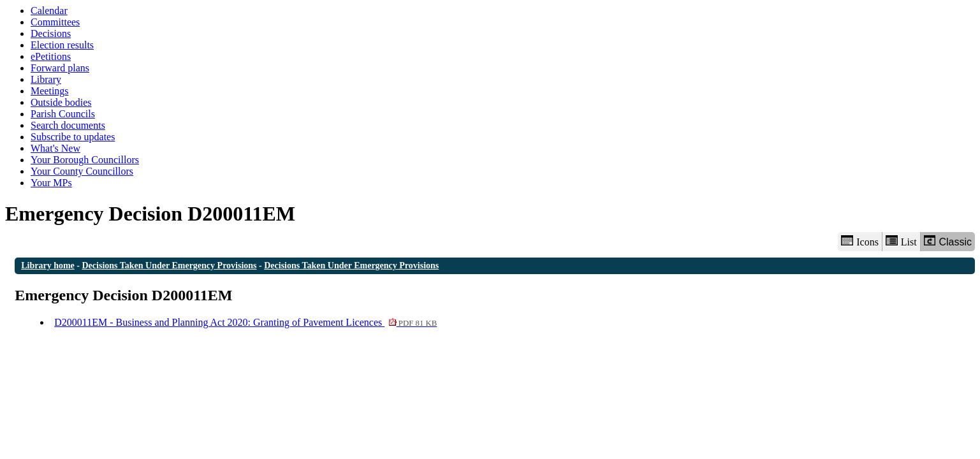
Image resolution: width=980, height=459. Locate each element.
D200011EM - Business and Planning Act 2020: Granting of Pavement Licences (245, 322)
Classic (948, 241)
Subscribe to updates (73, 137)
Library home (48, 266)
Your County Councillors (82, 171)
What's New (55, 148)
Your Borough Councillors (85, 160)
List (901, 241)
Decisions (51, 33)
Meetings (50, 91)
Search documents (68, 125)
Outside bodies (61, 102)
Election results (62, 45)
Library (46, 79)
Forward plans (60, 68)
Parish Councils (63, 114)
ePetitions (51, 56)
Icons (859, 241)
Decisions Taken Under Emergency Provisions (170, 266)
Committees (55, 22)
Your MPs (51, 183)
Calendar (49, 11)
